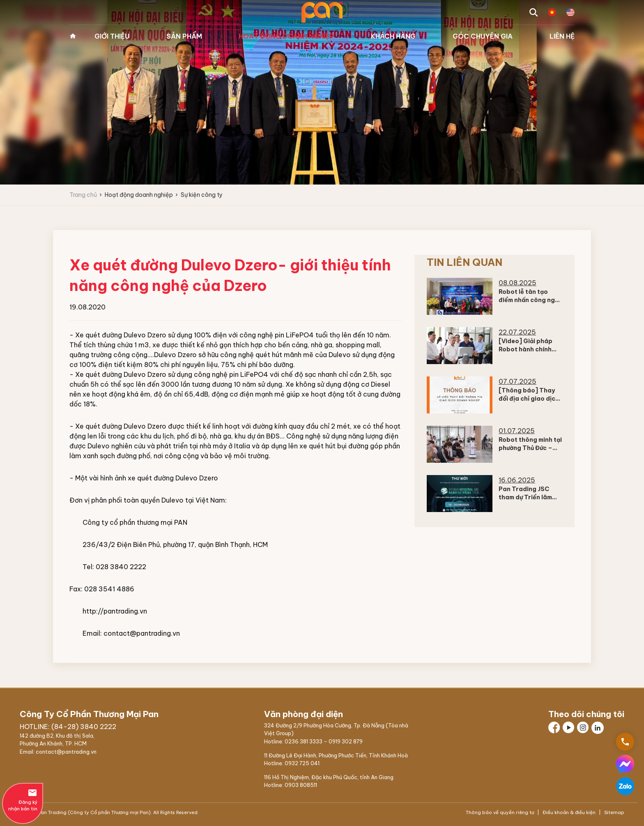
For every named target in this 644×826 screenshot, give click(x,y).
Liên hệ (562, 36)
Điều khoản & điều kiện (569, 812)
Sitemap (614, 812)
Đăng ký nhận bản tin (23, 800)
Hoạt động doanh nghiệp (286, 36)
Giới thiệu (112, 36)
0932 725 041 (302, 763)
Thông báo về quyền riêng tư (500, 812)
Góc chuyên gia (483, 36)
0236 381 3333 (304, 741)
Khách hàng (393, 36)
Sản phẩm (184, 36)
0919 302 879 (346, 741)
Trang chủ (73, 36)
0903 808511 (301, 785)
